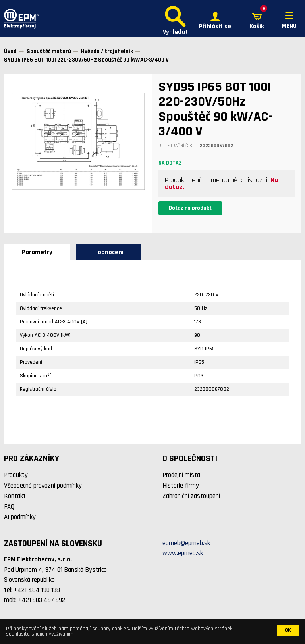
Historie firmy (181, 486)
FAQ (9, 507)
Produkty (16, 475)
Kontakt (15, 496)
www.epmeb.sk (183, 553)
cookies (121, 629)
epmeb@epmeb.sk (186, 543)
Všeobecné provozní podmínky (43, 486)
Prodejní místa (181, 475)
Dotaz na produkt (190, 208)
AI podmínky (20, 517)
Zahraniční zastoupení (191, 496)
